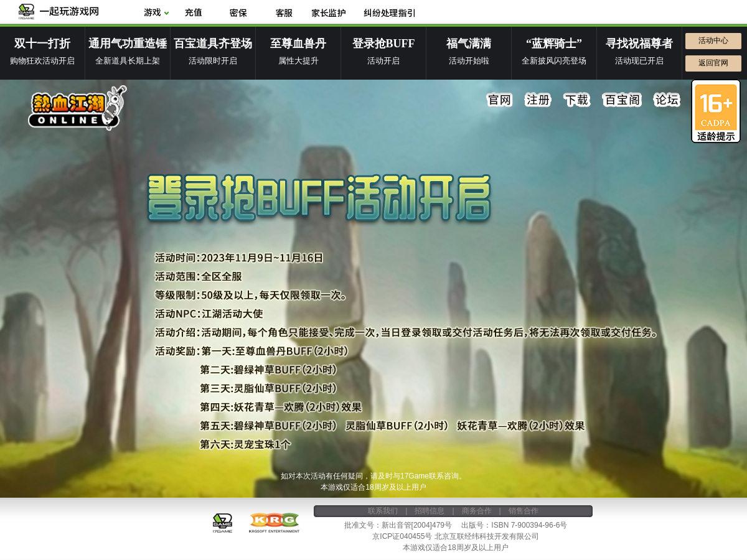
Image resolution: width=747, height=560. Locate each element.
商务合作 (477, 511)
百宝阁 (622, 100)
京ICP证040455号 (402, 536)
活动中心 (713, 40)
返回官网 (713, 63)
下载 (577, 100)
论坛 (667, 100)
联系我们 (383, 511)
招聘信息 (430, 511)
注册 (538, 100)
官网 (500, 100)
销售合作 (524, 511)
